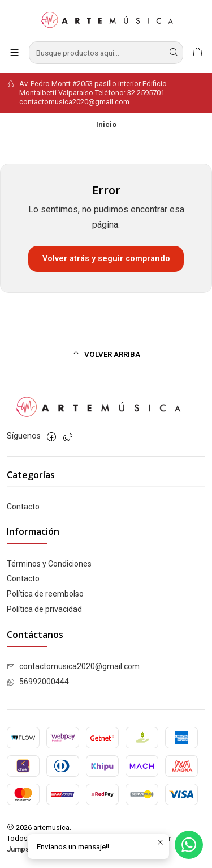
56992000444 (38, 682)
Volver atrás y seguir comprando (106, 259)
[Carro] (198, 52)
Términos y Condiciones (49, 564)
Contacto (23, 507)
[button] (106, 354)
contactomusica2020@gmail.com (73, 666)
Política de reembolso (45, 594)
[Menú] (14, 52)
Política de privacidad (44, 609)
